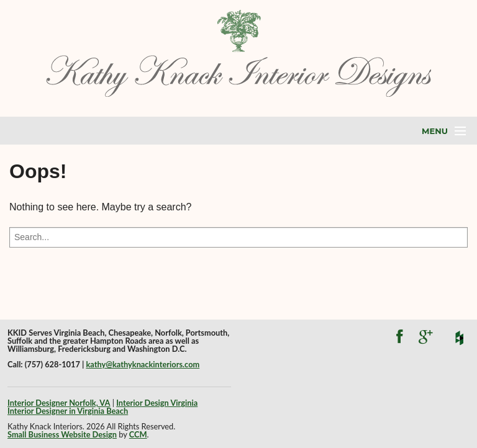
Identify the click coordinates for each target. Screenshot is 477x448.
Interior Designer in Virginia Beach (68, 411)
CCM (138, 434)
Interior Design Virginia (157, 403)
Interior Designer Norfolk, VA (59, 403)
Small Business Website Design (62, 434)
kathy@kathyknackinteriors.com (143, 364)
